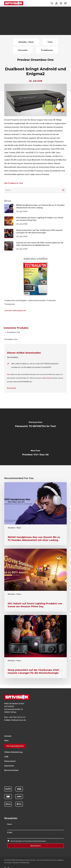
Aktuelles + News (14, 528)
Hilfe (6, 741)
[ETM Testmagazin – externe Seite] (35, 297)
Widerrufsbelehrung (13, 752)
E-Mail (10, 832)
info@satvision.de (18, 720)
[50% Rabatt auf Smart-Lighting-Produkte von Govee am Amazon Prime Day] (36, 580)
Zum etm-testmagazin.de (15, 310)
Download (11, 388)
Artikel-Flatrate (47, 378)
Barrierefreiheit (11, 770)
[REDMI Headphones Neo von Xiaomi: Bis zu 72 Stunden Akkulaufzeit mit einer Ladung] (36, 514)
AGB (6, 757)
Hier (8, 374)
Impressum (9, 766)
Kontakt (8, 736)
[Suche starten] (63, 190)
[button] (65, 3)
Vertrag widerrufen (15, 746)
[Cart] (61, 3)
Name (9, 824)
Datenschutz (10, 761)
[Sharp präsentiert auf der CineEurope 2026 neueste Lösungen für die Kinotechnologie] (36, 647)
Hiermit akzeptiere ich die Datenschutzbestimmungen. (28, 841)
